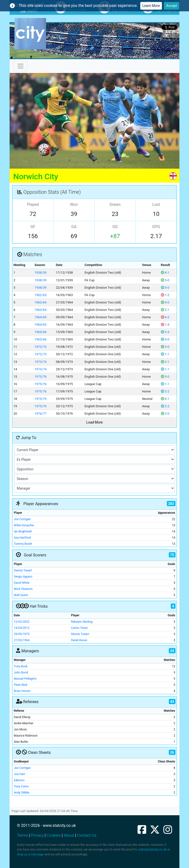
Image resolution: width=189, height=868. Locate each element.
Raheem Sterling (82, 622)
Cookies (54, 835)
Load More (95, 422)
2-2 (165, 391)
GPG (156, 227)
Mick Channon (23, 589)
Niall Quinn (21, 595)
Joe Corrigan (22, 519)
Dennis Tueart (23, 570)
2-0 (165, 414)
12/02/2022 (22, 622)
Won (74, 204)
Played (33, 204)
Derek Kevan (79, 640)
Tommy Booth (23, 544)
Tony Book (21, 666)
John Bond (21, 673)
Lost (156, 204)
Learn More (151, 6)
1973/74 (40, 362)
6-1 (165, 399)
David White (22, 583)
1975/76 (40, 377)
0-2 (165, 317)
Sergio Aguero (23, 577)
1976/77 (40, 414)
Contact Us (87, 835)
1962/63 (40, 295)
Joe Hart (19, 774)
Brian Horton (22, 691)
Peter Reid (21, 685)
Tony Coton (21, 786)
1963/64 (40, 302)
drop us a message (30, 854)
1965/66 (40, 332)
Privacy (37, 835)
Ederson (19, 780)
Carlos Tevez (79, 628)
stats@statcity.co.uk (152, 849)
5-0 (165, 280)
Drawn (115, 204)
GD (115, 227)
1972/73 (40, 347)
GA (74, 227)
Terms (23, 835)
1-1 (165, 354)
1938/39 (40, 273)
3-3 (165, 332)
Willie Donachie (24, 525)
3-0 (165, 347)
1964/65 (40, 317)
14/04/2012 (22, 628)
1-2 (165, 295)
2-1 (165, 310)
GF (33, 227)
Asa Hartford (22, 538)
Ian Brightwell (23, 531)
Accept (172, 6)
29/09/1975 (22, 634)
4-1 (165, 273)
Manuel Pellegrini (25, 679)
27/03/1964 (22, 640)
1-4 (165, 325)
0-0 (165, 288)
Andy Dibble (22, 793)
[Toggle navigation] (20, 66)
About (69, 835)
